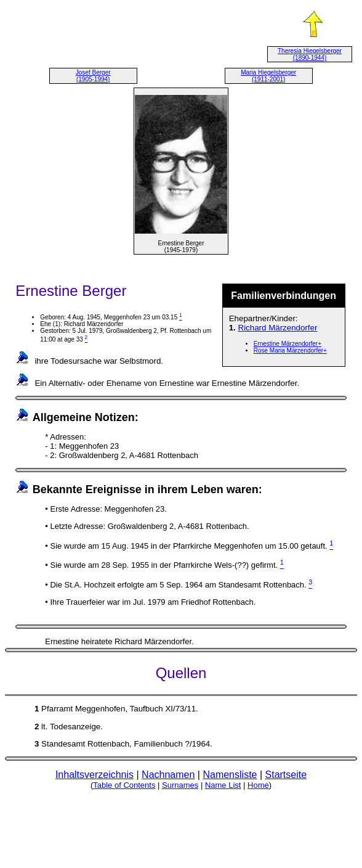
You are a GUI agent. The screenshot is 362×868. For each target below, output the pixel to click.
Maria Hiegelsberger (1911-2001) (268, 76)
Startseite (286, 775)
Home (258, 785)
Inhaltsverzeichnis (95, 775)
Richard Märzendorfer (278, 328)
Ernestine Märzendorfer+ (288, 344)
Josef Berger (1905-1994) (93, 76)
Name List (223, 785)
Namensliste (230, 775)
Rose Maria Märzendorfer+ (290, 350)
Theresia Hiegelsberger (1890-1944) (310, 54)
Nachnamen (168, 775)
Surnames (180, 785)
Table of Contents (124, 785)
